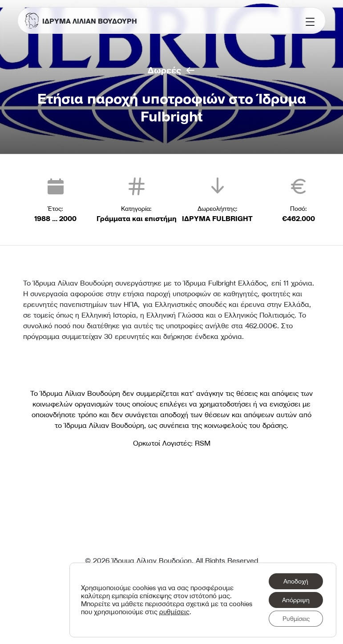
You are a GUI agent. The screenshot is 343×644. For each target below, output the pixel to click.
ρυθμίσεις (174, 612)
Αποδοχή (296, 581)
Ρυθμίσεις (296, 619)
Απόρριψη (296, 600)
